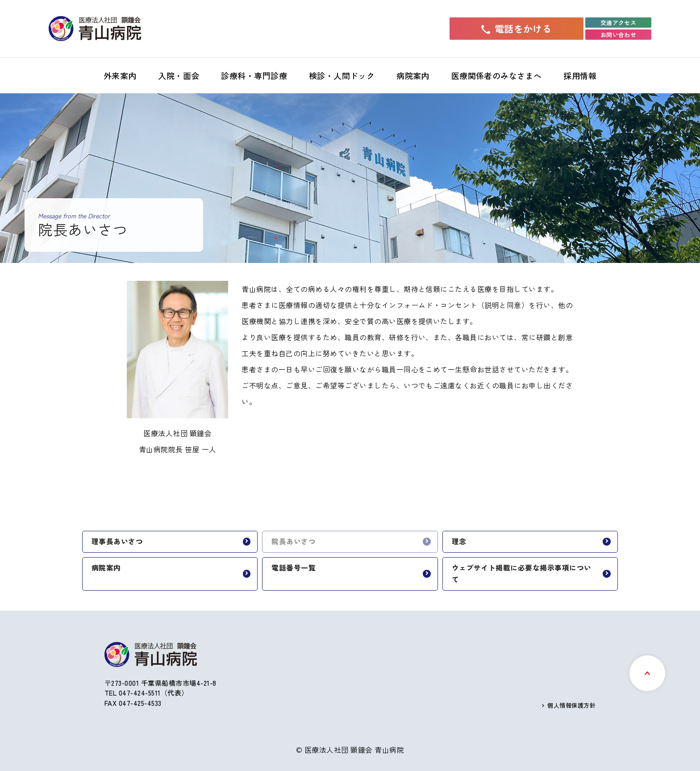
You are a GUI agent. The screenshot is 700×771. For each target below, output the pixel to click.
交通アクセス (619, 23)
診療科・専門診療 (254, 75)
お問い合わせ (619, 35)
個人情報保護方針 (571, 705)
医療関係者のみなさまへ (497, 75)
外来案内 (120, 75)
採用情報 (580, 75)
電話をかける (517, 29)
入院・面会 (179, 75)
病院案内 (413, 75)
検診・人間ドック (342, 75)
